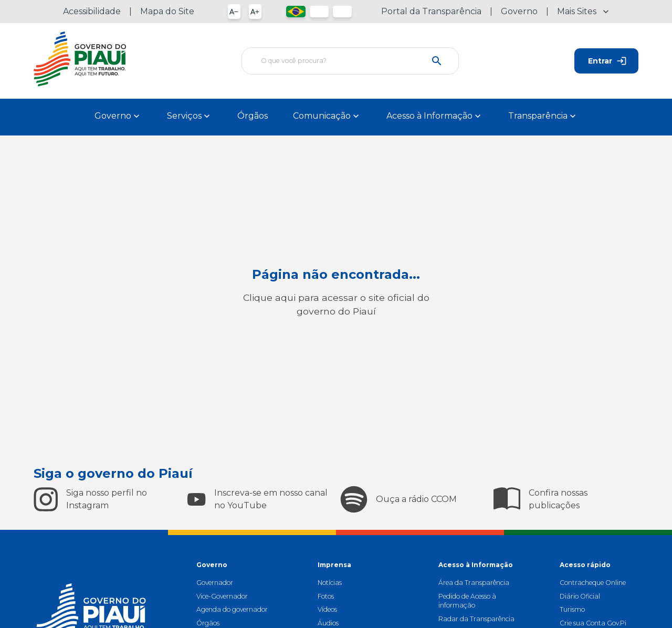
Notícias (330, 583)
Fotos (326, 596)
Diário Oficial (580, 596)
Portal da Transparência (431, 11)
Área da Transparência (474, 583)
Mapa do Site (167, 11)
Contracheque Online (593, 583)
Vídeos (327, 609)
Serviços (190, 116)
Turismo (572, 609)
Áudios (328, 623)
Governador (215, 583)
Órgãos (253, 116)
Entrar (606, 61)
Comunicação (327, 116)
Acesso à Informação (435, 116)
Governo (519, 11)
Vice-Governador (222, 596)
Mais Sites (583, 12)
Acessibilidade (92, 11)
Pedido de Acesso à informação (467, 601)
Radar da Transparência (476, 619)
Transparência (543, 116)
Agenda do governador (232, 609)
